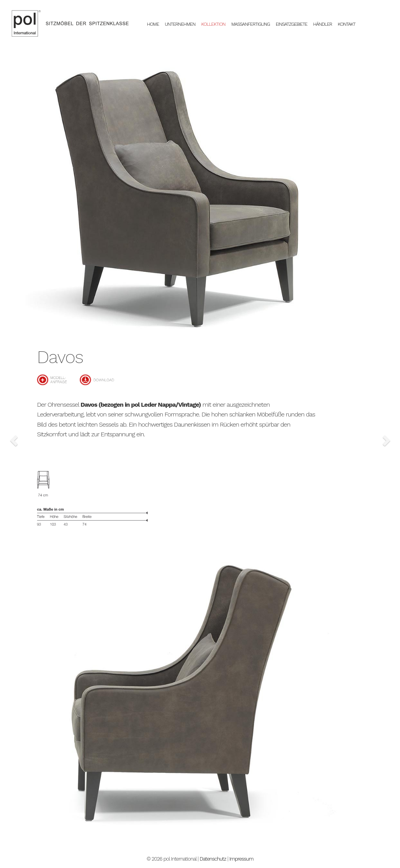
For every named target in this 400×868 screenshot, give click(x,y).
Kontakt (346, 24)
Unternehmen (180, 24)
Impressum (241, 859)
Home (156, 24)
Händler (322, 24)
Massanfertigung (251, 24)
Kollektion (213, 24)
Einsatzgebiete (292, 24)
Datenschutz (213, 859)
